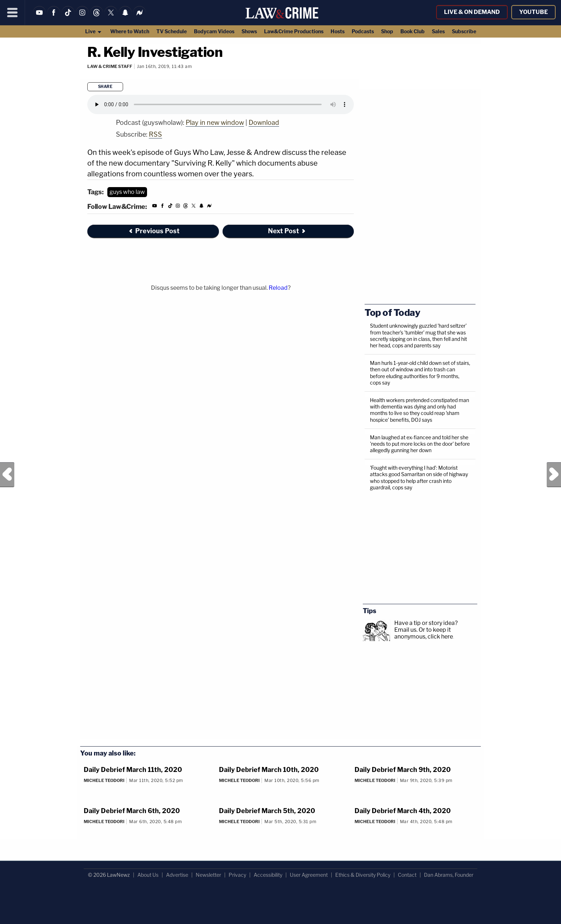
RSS (155, 134)
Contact (407, 875)
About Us (148, 875)
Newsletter (208, 875)
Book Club (413, 31)
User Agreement (309, 875)
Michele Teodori (104, 780)
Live (94, 31)
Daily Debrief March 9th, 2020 (403, 770)
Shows (249, 31)
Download (264, 123)
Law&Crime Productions (294, 31)
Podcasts (363, 31)
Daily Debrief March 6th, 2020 (132, 811)
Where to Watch (130, 31)
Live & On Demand (472, 12)
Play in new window (215, 123)
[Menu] (13, 13)
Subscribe (464, 31)
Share (105, 87)
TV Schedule (172, 31)
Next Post (554, 475)
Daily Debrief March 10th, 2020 (269, 770)
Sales (438, 31)
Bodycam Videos (214, 31)
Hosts (338, 31)
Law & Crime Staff (110, 66)
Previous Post (7, 475)
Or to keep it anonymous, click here (424, 633)
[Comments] (88, 76)
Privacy (237, 875)
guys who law (127, 192)
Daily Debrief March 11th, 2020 (133, 770)
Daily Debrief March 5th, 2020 (267, 811)
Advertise (177, 875)
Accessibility (268, 875)
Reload (278, 288)
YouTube (533, 12)
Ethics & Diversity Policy (363, 875)
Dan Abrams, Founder (449, 875)
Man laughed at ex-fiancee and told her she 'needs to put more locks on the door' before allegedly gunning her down (420, 444)
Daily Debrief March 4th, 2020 (403, 811)
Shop (387, 31)
